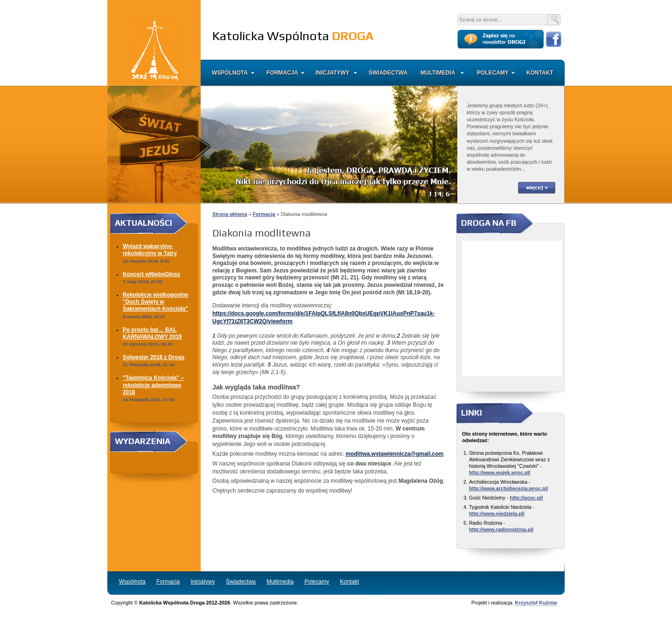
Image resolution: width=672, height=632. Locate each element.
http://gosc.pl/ (527, 498)
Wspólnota (230, 73)
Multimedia (438, 73)
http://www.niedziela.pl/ (497, 514)
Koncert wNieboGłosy (151, 274)
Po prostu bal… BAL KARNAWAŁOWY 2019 (152, 333)
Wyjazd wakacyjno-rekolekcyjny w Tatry (150, 250)
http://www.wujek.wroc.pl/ (500, 472)
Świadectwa (388, 73)
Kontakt (539, 73)
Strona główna (230, 214)
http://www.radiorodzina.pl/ (501, 529)
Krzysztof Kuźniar (536, 603)
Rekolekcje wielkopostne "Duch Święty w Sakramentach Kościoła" (156, 302)
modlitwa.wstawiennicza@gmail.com (394, 454)
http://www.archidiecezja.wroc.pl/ (508, 488)
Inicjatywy (332, 73)
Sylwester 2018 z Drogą (154, 357)
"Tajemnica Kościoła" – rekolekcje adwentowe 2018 (153, 385)
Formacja (282, 73)
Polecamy (493, 73)
